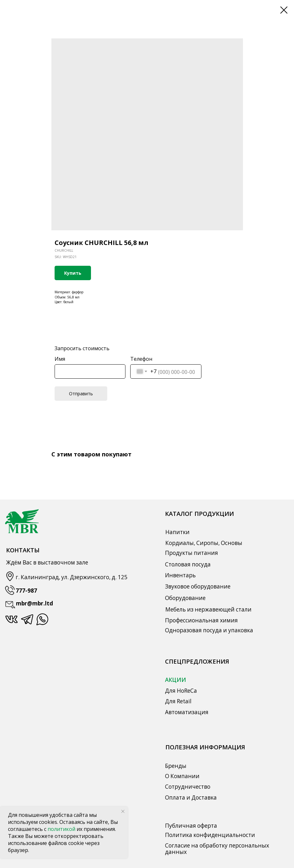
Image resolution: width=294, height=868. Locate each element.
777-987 (26, 591)
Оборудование (185, 598)
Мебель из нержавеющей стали (208, 609)
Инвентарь (180, 575)
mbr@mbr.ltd (34, 603)
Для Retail (178, 701)
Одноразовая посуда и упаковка (209, 630)
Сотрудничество (188, 787)
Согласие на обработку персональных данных (217, 849)
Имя (60, 359)
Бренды (176, 766)
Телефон (141, 359)
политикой (62, 829)
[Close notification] (123, 811)
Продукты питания (192, 553)
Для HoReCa (181, 691)
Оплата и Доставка (191, 797)
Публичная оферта (191, 826)
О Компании (182, 776)
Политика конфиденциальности (210, 835)
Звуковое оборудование (198, 586)
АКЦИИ (176, 680)
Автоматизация (187, 712)
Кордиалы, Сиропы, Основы (204, 543)
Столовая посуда (188, 564)
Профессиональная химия (201, 620)
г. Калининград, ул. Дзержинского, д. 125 (72, 577)
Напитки (177, 532)
